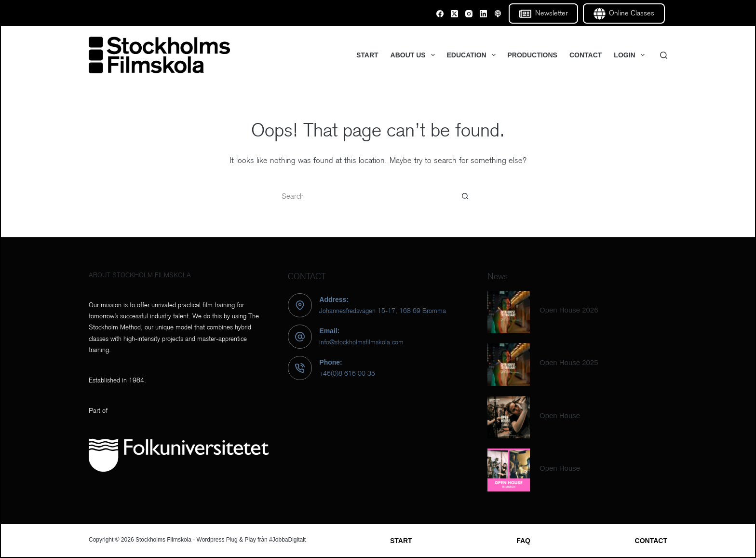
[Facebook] (440, 14)
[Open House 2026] (509, 312)
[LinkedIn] (483, 14)
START (367, 55)
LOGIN (631, 55)
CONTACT (586, 55)
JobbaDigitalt (289, 540)
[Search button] (465, 196)
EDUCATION (473, 55)
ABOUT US (415, 55)
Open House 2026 (569, 310)
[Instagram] (469, 14)
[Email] (498, 14)
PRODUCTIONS (533, 55)
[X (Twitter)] (454, 14)
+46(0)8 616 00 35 (347, 373)
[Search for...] (368, 196)
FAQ (523, 541)
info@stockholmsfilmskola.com (361, 342)
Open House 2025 (569, 362)
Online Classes (624, 14)
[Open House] (509, 417)
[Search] (664, 55)
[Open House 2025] (509, 365)
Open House (560, 415)
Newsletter (543, 14)
